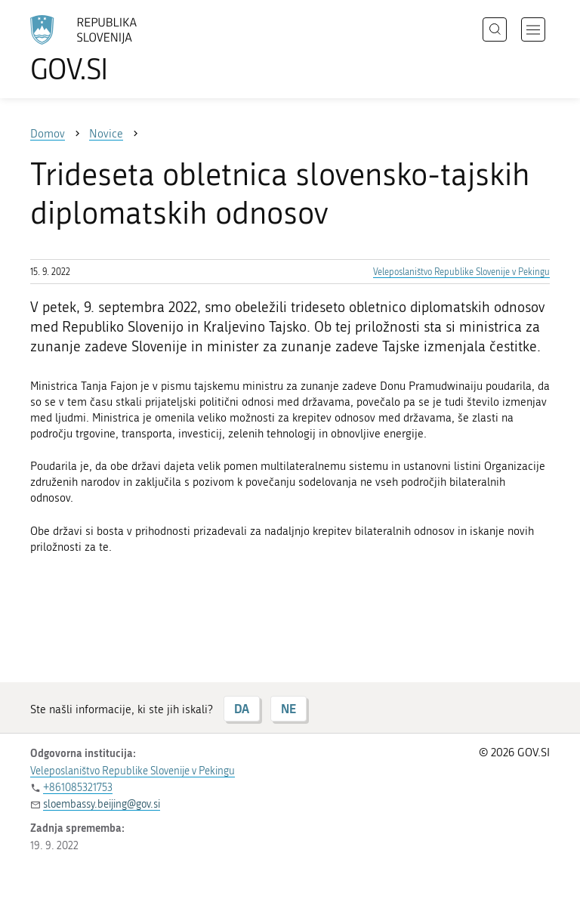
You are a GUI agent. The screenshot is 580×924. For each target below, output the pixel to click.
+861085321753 (78, 788)
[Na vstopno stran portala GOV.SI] (106, 49)
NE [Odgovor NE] (288, 708)
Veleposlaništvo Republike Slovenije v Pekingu (461, 272)
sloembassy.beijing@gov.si (102, 804)
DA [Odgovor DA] (242, 708)
